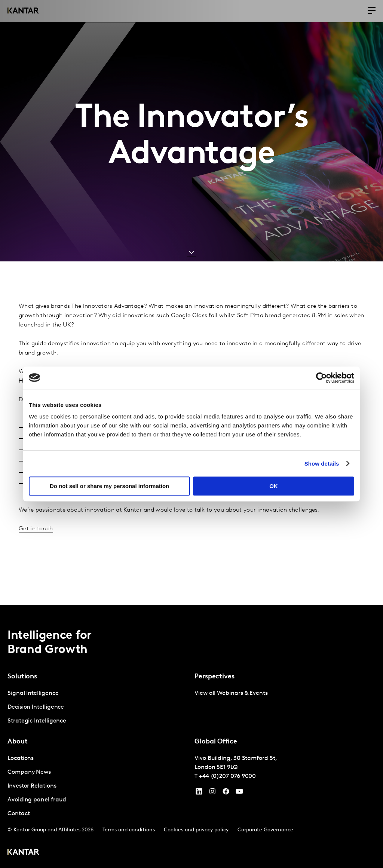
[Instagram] (212, 793)
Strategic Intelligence (37, 721)
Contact (19, 814)
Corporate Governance (265, 830)
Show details (322, 464)
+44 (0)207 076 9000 (227, 776)
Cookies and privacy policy (196, 830)
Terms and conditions (129, 830)
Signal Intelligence (33, 693)
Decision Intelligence (36, 707)
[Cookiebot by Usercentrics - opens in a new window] (321, 378)
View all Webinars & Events (231, 693)
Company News (29, 772)
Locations (21, 758)
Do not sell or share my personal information (109, 486)
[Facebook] (226, 793)
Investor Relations (32, 786)
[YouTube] (199, 793)
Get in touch (36, 529)
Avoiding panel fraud (37, 800)
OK (274, 486)
